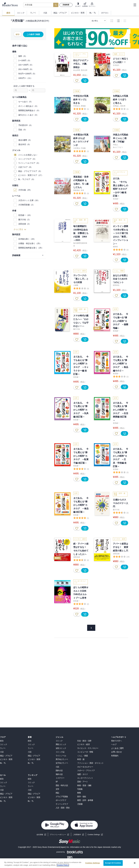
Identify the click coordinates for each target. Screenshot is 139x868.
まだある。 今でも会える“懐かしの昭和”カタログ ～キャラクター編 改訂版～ (81, 365)
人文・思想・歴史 (63, 808)
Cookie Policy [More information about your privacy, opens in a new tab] (63, 865)
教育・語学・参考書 (85, 800)
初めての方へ (116, 741)
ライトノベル (61, 756)
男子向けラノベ (62, 759)
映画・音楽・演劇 (84, 785)
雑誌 (57, 793)
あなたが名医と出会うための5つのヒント (121, 279)
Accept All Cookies (113, 863)
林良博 (123, 106)
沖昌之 (115, 145)
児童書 (80, 804)
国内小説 (59, 770)
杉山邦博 (77, 70)
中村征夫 (77, 106)
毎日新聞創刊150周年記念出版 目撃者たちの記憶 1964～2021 (81, 233)
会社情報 (40, 835)
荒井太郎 (84, 70)
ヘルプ (114, 744)
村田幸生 (116, 285)
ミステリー (60, 778)
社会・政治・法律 (84, 741)
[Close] (135, 863)
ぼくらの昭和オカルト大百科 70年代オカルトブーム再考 (81, 593)
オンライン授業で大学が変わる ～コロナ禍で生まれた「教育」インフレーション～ (121, 235)
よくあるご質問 (117, 748)
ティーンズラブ (62, 804)
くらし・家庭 (82, 756)
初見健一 (116, 199)
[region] (69, 863)
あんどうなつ (118, 147)
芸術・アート (82, 782)
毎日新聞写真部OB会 (80, 244)
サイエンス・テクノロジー (88, 748)
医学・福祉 (82, 797)
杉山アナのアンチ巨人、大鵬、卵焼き (81, 64)
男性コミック (61, 744)
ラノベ (3, 748)
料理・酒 (81, 759)
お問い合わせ (116, 752)
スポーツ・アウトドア (86, 770)
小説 (2, 752)
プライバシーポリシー (58, 835)
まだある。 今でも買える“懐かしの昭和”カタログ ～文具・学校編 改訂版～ (121, 458)
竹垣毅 (83, 148)
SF (57, 782)
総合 (2, 741)
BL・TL (3, 763)
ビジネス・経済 (83, 744)
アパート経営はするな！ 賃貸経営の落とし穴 (121, 547)
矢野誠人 (116, 106)
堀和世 (115, 247)
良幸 (82, 190)
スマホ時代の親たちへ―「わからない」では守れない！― (81, 321)
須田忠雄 (77, 557)
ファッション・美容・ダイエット (90, 763)
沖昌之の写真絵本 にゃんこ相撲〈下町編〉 (121, 138)
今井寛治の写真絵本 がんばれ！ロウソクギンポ (81, 140)
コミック (4, 744)
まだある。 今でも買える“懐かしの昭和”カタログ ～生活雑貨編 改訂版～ (121, 412)
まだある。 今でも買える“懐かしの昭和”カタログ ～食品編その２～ (121, 364)
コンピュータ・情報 (85, 752)
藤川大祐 (77, 329)
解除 (18, 34)
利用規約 (115, 756)
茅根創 (83, 106)
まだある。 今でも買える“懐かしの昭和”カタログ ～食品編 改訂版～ (81, 505)
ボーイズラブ (61, 800)
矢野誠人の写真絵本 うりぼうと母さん (121, 99)
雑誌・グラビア (6, 756)
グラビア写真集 (62, 797)
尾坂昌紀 (77, 190)
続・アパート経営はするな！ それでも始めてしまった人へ (81, 549)
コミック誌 (60, 752)
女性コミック (61, 748)
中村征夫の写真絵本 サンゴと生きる (81, 99)
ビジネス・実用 (6, 759)
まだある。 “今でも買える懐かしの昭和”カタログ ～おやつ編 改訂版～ (121, 187)
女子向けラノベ (62, 763)
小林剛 (76, 285)
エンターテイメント (85, 778)
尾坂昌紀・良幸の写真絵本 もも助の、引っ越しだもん (81, 182)
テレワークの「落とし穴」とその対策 (81, 279)
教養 (79, 793)
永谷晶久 (116, 65)
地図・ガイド (82, 774)
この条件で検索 (33, 34)
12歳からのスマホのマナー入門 (121, 503)
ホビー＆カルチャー (85, 767)
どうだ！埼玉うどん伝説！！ (121, 61)
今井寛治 (77, 148)
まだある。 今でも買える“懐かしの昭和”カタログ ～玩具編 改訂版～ (81, 410)
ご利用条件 (77, 835)
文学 (57, 789)
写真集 (80, 789)
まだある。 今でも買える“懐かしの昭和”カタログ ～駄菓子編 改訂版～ (81, 456)
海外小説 (59, 774)
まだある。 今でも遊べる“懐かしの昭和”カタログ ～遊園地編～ (121, 321)
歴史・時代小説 (62, 785)
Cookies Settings (94, 835)
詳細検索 (66, 5)
